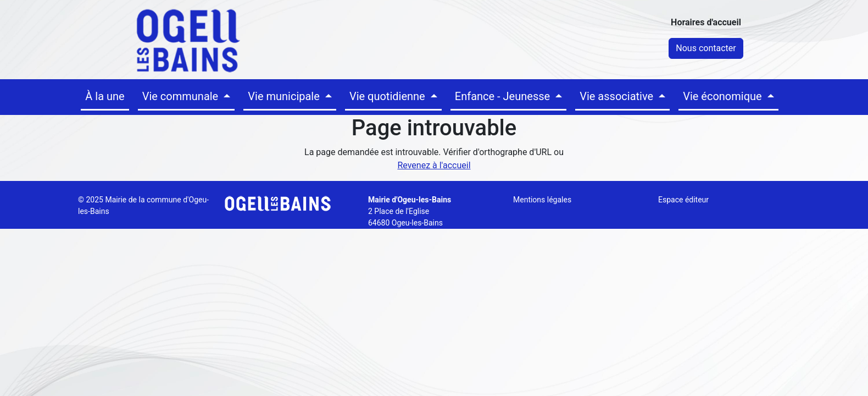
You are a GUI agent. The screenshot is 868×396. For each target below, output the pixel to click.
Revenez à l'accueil (434, 165)
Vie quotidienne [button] (389, 96)
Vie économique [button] (724, 96)
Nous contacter (706, 48)
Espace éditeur (683, 200)
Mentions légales (542, 200)
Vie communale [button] (182, 96)
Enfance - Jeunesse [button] (504, 96)
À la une (105, 96)
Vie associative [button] (618, 96)
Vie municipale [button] (285, 96)
